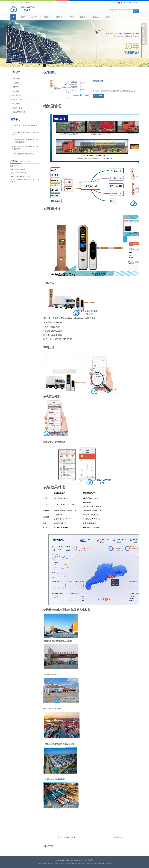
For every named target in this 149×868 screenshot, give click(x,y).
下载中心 (71, 17)
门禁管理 (16, 87)
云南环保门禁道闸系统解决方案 (23, 154)
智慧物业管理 (17, 95)
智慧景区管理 (17, 100)
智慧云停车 (16, 79)
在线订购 (98, 96)
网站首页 (22, 17)
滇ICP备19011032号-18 (104, 863)
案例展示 (83, 17)
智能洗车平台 (118, 837)
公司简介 (34, 17)
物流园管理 (16, 104)
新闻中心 (59, 17)
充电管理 (16, 91)
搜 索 (136, 11)
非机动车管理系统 (19, 112)
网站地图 (91, 860)
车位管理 (16, 83)
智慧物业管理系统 (70, 837)
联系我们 (108, 17)
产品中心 (47, 17)
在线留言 (96, 17)
